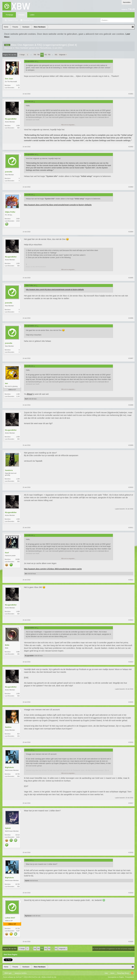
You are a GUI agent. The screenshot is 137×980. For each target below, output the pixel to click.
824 (18, 734)
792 (46, 55)
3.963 (18, 219)
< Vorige (22, 55)
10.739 (17, 929)
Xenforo (24, 973)
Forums (22, 15)
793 (49, 55)
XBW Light (8, 973)
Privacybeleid (130, 977)
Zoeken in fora (13, 20)
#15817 (131, 803)
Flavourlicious (46, 48)
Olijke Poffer (10, 212)
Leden (32, 15)
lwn (6, 383)
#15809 (131, 445)
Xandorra (9, 470)
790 (38, 55)
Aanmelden (127, 2)
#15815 (131, 702)
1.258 (18, 479)
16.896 (17, 559)
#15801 (131, 94)
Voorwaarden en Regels (116, 977)
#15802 (131, 147)
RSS (132, 973)
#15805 (131, 278)
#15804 (131, 232)
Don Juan (9, 79)
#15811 (131, 528)
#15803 (131, 187)
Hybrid (8, 828)
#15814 (131, 662)
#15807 (131, 358)
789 (35, 55)
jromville (9, 172)
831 (56, 55)
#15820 (131, 942)
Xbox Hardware (22, 48)
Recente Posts (28, 20)
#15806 (131, 318)
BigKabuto (9, 767)
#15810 (131, 487)
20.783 (17, 774)
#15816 (131, 742)
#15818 (131, 852)
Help (106, 973)
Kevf (26, 399)
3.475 (18, 85)
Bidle (7, 645)
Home (112, 973)
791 (42, 55)
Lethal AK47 (10, 918)
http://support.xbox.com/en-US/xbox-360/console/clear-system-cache (53, 569)
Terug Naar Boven (123, 973)
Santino (8, 727)
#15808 (131, 405)
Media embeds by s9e (49, 977)
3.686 (18, 652)
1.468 (18, 394)
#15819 (131, 893)
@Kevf (30, 394)
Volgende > (63, 55)
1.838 (18, 126)
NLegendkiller (11, 119)
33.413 (17, 835)
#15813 (131, 620)
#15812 (131, 580)
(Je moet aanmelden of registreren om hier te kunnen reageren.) (113, 949)
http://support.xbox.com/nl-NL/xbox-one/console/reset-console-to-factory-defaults (58, 205)
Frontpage (10, 15)
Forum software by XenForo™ (22, 977)
